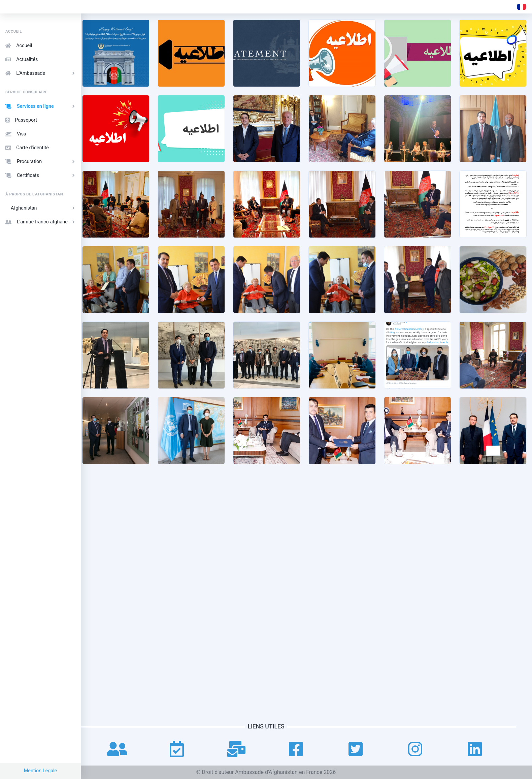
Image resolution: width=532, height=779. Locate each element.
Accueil (19, 46)
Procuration (41, 162)
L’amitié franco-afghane (41, 222)
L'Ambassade (41, 73)
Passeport (21, 120)
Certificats (41, 175)
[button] (522, 7)
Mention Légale (41, 771)
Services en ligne (41, 106)
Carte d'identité (27, 148)
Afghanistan (44, 208)
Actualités (22, 59)
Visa (16, 134)
